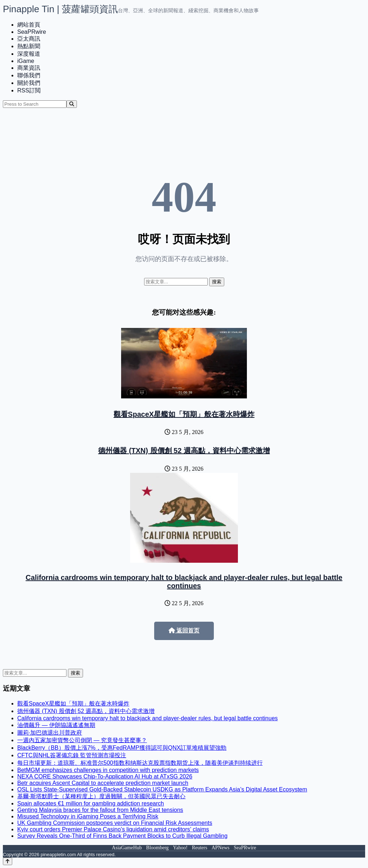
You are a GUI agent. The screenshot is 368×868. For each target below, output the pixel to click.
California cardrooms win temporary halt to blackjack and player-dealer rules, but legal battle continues (184, 582)
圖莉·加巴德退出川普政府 (50, 733)
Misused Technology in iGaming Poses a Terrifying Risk (88, 816)
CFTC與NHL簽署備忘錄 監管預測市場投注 (72, 755)
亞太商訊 (29, 39)
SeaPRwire (32, 32)
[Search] (72, 104)
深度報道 (29, 54)
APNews (221, 848)
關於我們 (29, 83)
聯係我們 (29, 75)
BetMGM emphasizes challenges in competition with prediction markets (108, 770)
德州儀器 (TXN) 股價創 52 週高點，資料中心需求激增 (184, 451)
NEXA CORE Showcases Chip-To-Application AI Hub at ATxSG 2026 (105, 776)
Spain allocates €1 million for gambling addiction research (91, 803)
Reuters (200, 848)
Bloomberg (158, 848)
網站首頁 (29, 25)
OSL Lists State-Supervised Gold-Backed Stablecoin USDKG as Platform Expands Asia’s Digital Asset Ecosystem (162, 789)
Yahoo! (180, 848)
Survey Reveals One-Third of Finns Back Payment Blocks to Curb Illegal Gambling (122, 836)
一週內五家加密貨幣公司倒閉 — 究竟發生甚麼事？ (82, 740)
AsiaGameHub (127, 848)
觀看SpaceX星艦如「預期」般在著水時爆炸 (184, 414)
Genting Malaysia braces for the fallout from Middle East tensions (100, 810)
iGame (26, 61)
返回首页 (184, 631)
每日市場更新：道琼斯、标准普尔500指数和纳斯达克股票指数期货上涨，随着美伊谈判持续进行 (140, 763)
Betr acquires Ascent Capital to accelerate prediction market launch (103, 783)
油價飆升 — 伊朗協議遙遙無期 (56, 725)
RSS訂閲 (29, 90)
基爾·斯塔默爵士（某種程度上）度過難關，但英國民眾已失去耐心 (101, 796)
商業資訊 (29, 68)
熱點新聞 (29, 46)
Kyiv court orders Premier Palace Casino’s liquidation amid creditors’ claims (113, 829)
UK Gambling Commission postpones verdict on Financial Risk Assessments (115, 823)
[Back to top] (8, 861)
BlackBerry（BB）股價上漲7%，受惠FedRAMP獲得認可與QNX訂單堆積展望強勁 (122, 748)
